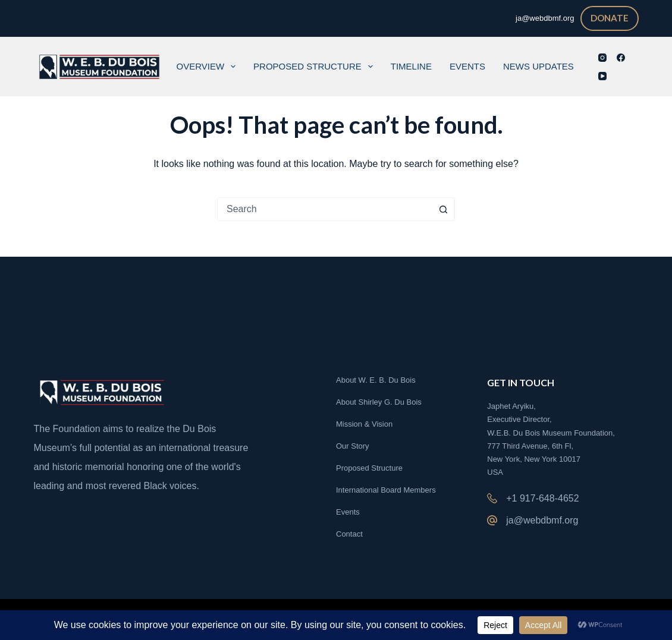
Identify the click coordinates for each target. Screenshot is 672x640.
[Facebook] (621, 58)
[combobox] (325, 209)
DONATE (610, 18)
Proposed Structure (315, 67)
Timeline (411, 66)
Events (467, 66)
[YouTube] (602, 76)
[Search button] (443, 209)
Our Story (353, 446)
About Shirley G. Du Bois (379, 402)
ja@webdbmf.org (542, 520)
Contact (349, 534)
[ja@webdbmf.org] (492, 520)
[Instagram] (602, 58)
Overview (209, 67)
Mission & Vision (364, 424)
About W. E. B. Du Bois (376, 380)
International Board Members (386, 490)
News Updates (538, 66)
